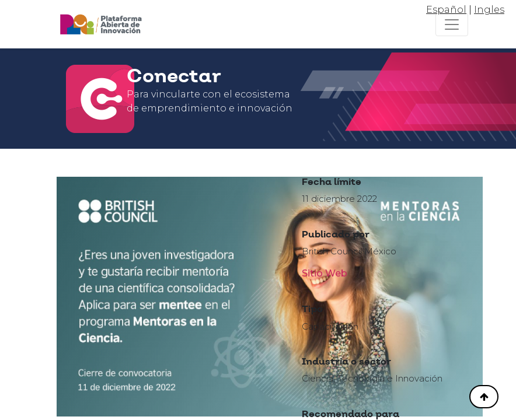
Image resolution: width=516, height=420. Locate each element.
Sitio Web (325, 273)
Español (446, 10)
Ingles (489, 10)
